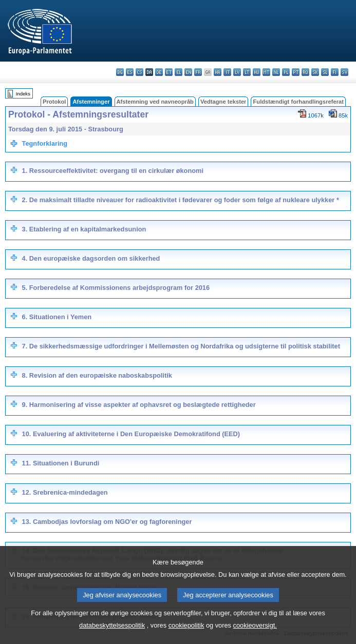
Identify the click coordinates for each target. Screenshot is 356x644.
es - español (130, 72)
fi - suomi (335, 72)
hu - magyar (257, 72)
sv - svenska (344, 72)
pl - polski (286, 72)
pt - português (296, 72)
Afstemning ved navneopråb (155, 102)
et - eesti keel (169, 72)
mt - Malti (266, 72)
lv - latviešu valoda (237, 72)
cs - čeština (139, 72)
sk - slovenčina (315, 72)
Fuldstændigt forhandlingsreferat (298, 102)
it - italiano (227, 72)
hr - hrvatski (218, 72)
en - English (188, 72)
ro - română (305, 72)
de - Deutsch (159, 72)
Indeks (23, 94)
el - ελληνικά (179, 72)
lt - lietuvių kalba (247, 72)
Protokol (54, 102)
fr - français (198, 72)
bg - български (120, 72)
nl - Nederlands (276, 72)
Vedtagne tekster (223, 102)
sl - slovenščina (325, 72)
